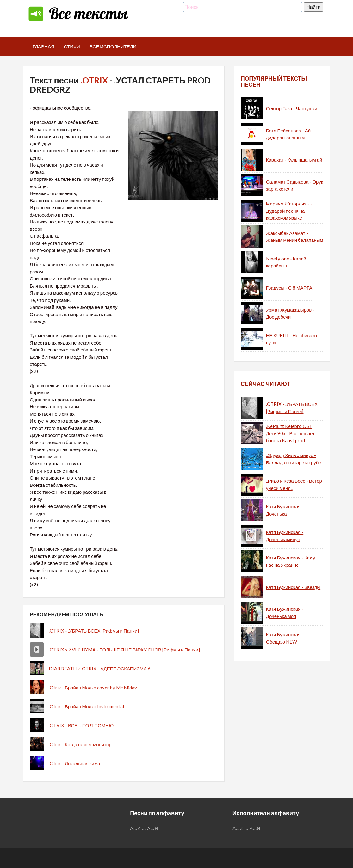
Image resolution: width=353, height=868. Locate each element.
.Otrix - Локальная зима (74, 763)
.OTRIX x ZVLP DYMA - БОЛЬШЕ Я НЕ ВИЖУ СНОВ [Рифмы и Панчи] (124, 650)
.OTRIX (94, 80)
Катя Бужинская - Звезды (293, 587)
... (144, 828)
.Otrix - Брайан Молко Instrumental (86, 706)
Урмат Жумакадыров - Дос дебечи (290, 313)
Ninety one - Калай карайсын (286, 262)
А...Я (153, 828)
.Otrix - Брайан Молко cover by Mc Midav (93, 688)
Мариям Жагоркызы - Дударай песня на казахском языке (289, 211)
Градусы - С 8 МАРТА (289, 288)
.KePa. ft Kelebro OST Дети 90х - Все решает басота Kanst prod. (290, 433)
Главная (43, 46)
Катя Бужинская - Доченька (285, 510)
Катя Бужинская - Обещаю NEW (285, 638)
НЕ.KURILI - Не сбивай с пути (292, 339)
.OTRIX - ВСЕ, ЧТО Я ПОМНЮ (81, 725)
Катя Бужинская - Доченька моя (285, 612)
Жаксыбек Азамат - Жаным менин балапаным (295, 237)
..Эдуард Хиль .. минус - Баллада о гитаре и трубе (294, 459)
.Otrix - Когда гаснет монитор (80, 744)
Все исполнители (113, 46)
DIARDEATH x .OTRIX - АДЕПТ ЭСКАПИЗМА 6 (100, 669)
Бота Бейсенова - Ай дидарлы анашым (288, 134)
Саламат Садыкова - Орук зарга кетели (295, 185)
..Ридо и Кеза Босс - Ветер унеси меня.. (294, 484)
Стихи (72, 46)
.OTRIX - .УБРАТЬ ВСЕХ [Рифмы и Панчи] (94, 631)
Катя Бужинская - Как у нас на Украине (291, 561)
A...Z (135, 828)
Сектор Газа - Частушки (292, 108)
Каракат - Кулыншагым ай (294, 160)
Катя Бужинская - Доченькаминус (285, 536)
